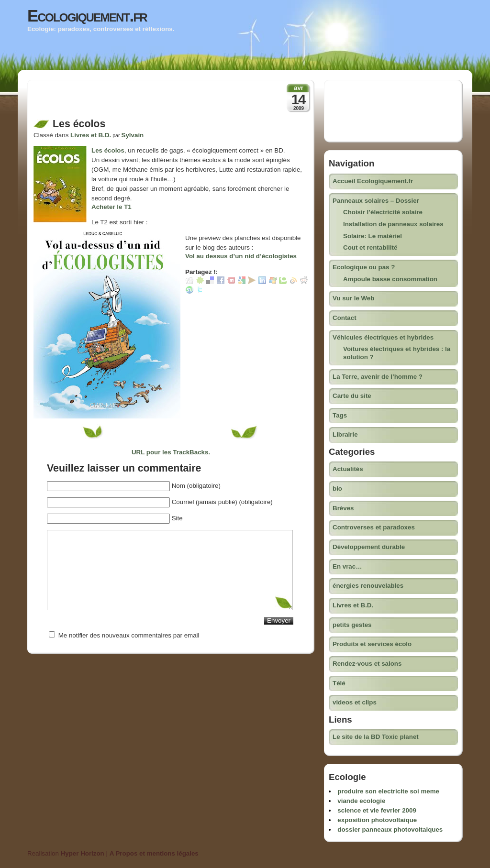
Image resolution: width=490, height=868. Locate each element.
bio (337, 489)
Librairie (345, 434)
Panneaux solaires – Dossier (376, 201)
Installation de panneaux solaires (393, 224)
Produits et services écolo (372, 644)
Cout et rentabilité (370, 247)
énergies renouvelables (368, 586)
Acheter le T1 (111, 207)
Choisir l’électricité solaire (383, 212)
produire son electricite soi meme (388, 791)
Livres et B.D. (91, 135)
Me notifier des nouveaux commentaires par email (129, 635)
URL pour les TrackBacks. (171, 452)
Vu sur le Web (353, 298)
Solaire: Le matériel (373, 236)
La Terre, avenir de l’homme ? (378, 377)
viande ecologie (361, 801)
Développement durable (369, 547)
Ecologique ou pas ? (364, 267)
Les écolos (108, 150)
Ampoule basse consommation (390, 279)
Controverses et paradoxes (374, 527)
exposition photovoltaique (377, 820)
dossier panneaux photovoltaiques (390, 830)
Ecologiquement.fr (87, 16)
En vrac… (347, 566)
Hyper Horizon (83, 853)
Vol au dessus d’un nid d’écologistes (241, 256)
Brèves (343, 508)
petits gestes (352, 625)
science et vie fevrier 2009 (377, 810)
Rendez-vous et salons (367, 664)
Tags (340, 415)
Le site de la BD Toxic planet (376, 737)
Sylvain (133, 135)
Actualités (348, 469)
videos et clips (355, 702)
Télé (339, 683)
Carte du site (352, 396)
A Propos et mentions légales (154, 853)
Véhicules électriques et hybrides (383, 337)
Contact (345, 318)
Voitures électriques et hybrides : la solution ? (397, 353)
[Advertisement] (145, 102)
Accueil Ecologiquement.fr (373, 181)
